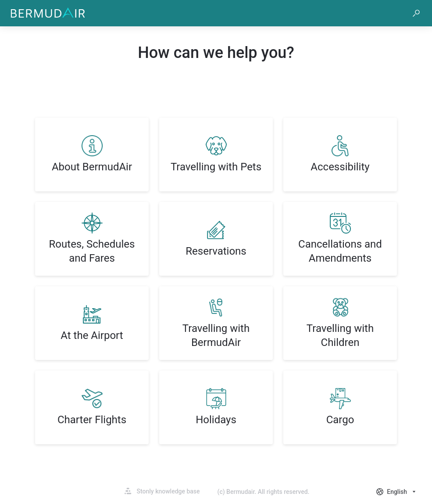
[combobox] (397, 492)
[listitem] (92, 155)
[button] (416, 13)
